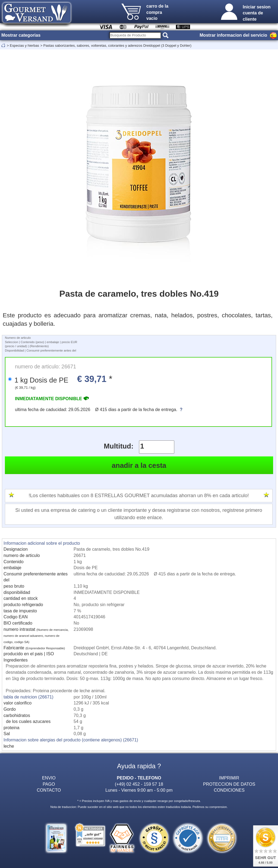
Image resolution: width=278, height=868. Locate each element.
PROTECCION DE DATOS (229, 784)
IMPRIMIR (229, 778)
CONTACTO (49, 790)
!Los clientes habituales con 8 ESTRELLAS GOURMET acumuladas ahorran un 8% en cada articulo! (139, 496)
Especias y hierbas (24, 46)
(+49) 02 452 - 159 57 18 (139, 784)
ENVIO (49, 778)
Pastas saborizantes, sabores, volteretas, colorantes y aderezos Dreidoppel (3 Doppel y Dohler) (117, 46)
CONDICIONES (229, 790)
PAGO (49, 784)
